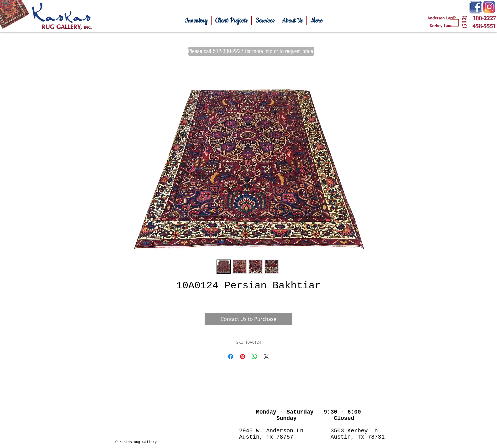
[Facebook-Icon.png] (476, 7)
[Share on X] (266, 357)
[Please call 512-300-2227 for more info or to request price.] (251, 51)
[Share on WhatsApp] (254, 357)
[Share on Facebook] (231, 357)
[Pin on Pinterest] (243, 357)
